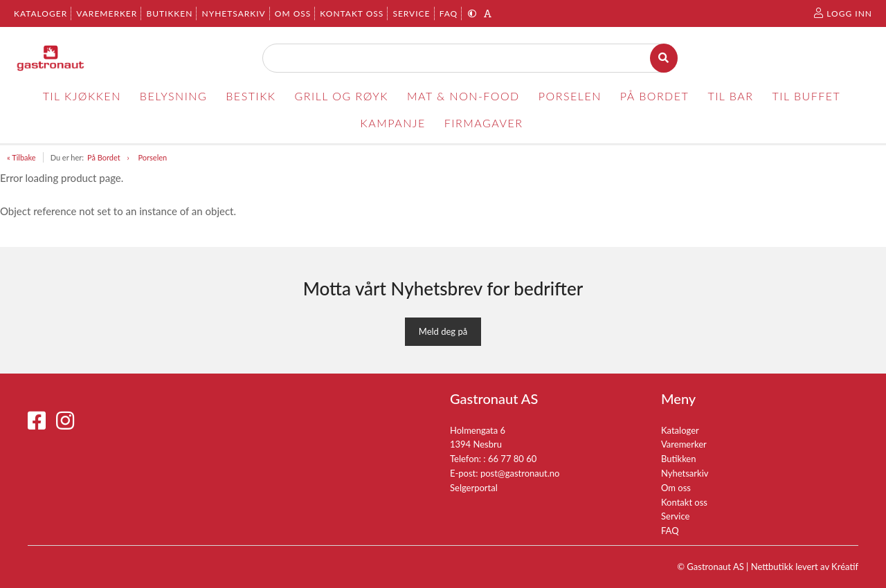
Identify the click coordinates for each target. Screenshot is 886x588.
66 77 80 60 (512, 459)
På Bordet (104, 157)
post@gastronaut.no (520, 473)
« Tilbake (21, 157)
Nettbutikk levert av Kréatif (805, 567)
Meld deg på (443, 331)
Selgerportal (474, 488)
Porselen (153, 157)
